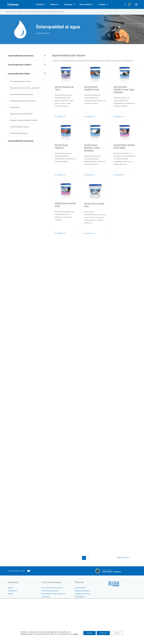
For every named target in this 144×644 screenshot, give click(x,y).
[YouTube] (29, 571)
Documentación (80, 588)
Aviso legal (12, 625)
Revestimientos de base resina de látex (24, 102)
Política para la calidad (16, 613)
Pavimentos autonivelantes (20, 135)
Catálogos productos (82, 591)
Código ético (12, 607)
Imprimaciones (15, 108)
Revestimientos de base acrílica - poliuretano (26, 88)
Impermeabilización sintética (27, 65)
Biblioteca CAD (80, 602)
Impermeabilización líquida (27, 74)
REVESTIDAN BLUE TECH (64, 88)
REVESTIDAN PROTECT (61, 150)
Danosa (10, 588)
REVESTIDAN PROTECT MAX (92, 88)
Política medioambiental (16, 619)
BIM (76, 600)
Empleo (10, 594)
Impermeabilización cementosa (21, 143)
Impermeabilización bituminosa (27, 56)
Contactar (78, 635)
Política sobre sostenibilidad (18, 616)
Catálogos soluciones (82, 594)
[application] (74, 4)
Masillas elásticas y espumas (20, 129)
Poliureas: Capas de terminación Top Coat (25, 122)
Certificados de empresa (16, 610)
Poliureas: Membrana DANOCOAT (22, 115)
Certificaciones (80, 597)
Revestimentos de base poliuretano (23, 95)
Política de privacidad (15, 622)
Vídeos (77, 605)
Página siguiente (123, 558)
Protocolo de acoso (48, 605)
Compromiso (12, 591)
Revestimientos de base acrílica (21, 81)
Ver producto (61, 116)
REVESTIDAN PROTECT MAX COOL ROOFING (124, 90)
